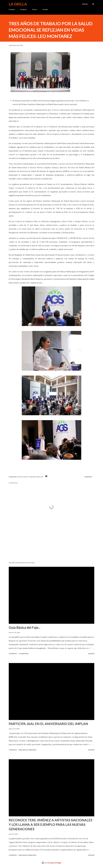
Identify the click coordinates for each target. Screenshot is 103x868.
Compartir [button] (88, 477)
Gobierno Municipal (36, 477)
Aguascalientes (23, 477)
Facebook (12, 9)
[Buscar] (85, 4)
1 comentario (23, 654)
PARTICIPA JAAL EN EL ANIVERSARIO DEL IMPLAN (48, 724)
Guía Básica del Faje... (25, 627)
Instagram (23, 9)
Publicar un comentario (27, 750)
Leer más (91, 654)
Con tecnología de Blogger (52, 863)
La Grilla (18, 4)
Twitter (34, 9)
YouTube (45, 9)
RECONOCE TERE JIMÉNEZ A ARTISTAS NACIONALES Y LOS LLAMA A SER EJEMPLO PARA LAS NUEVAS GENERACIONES (51, 825)
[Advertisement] (51, 546)
